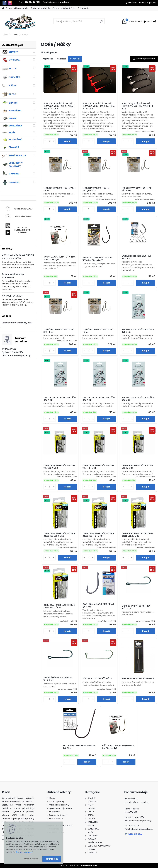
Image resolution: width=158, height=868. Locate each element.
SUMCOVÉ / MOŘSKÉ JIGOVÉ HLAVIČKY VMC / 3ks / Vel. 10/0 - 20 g (138, 106)
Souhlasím (52, 859)
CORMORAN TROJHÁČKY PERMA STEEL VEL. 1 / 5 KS (137, 535)
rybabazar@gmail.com (59, 2)
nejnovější (75, 59)
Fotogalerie (83, 8)
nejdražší (61, 59)
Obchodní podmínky (40, 8)
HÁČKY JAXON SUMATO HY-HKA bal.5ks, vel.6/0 (59, 258)
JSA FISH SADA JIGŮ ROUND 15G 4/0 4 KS (138, 331)
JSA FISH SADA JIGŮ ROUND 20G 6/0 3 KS (138, 399)
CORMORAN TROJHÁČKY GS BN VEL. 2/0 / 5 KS (59, 467)
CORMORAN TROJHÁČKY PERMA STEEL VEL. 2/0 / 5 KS (59, 535)
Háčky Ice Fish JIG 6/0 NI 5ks (97, 678)
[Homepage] (3, 8)
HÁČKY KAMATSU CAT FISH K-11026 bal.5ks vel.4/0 (97, 259)
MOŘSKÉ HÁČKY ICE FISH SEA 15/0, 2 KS (136, 607)
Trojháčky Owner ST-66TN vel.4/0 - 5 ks (96, 189)
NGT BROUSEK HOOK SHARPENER (138, 678)
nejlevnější (48, 59)
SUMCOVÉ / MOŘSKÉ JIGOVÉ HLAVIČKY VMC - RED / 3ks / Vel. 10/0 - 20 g (99, 106)
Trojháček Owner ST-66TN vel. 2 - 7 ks (99, 331)
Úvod (6, 35)
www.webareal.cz (90, 865)
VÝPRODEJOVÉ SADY (12, 296)
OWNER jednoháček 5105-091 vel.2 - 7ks (136, 257)
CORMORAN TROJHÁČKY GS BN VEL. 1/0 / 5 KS (98, 467)
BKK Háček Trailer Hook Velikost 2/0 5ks (79, 747)
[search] (102, 22)
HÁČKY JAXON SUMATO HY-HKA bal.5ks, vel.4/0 (118, 747)
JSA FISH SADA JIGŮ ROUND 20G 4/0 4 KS (60, 399)
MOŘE (15, 35)
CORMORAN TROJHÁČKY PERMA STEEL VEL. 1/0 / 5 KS (98, 535)
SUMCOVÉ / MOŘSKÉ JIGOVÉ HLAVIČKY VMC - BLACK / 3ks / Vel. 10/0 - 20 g (59, 106)
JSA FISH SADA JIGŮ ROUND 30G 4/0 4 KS (99, 399)
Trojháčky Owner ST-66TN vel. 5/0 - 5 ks (137, 189)
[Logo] (20, 21)
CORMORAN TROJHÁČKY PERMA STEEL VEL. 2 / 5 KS (59, 606)
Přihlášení (133, 3)
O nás (9, 8)
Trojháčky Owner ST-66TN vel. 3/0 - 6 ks (59, 331)
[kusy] (50, 141)
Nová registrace (149, 3)
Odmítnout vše (31, 859)
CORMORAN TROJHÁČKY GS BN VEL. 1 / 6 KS (137, 467)
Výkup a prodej (21, 8)
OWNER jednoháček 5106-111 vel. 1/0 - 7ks (98, 605)
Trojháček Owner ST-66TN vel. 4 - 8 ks (60, 189)
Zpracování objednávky (64, 8)
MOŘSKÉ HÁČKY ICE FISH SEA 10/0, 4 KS (58, 679)
